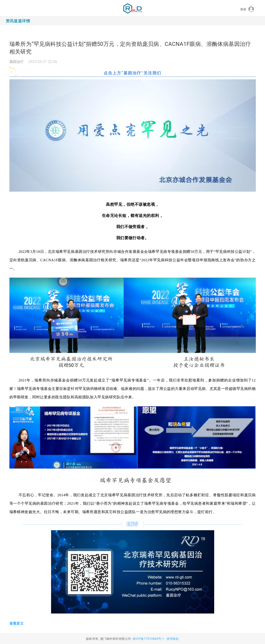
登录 (247, 9)
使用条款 (173, 639)
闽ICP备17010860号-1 (148, 639)
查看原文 (17, 623)
